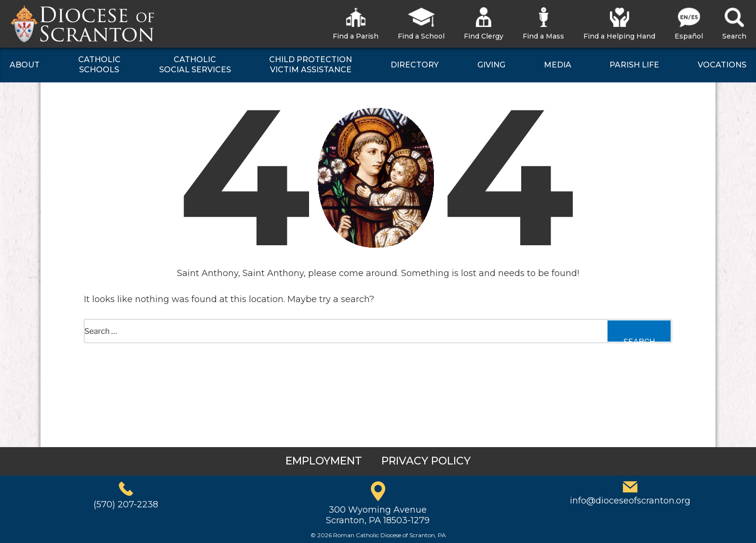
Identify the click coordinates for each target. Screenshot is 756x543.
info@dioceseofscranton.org (630, 501)
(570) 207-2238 (126, 504)
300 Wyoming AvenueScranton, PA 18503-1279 (378, 515)
